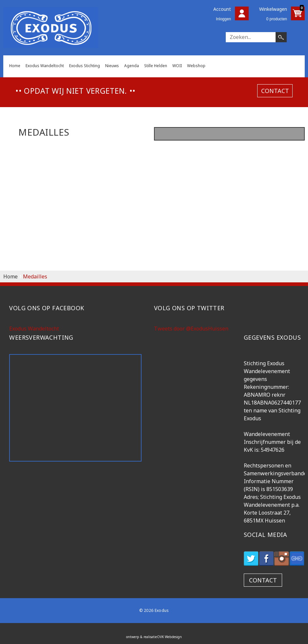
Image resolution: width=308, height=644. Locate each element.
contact (275, 90)
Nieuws (112, 66)
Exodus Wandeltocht (45, 66)
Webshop (196, 66)
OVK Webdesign (169, 637)
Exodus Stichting (85, 66)
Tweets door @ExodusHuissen (191, 329)
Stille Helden (156, 66)
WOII (177, 66)
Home (15, 66)
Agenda (132, 66)
